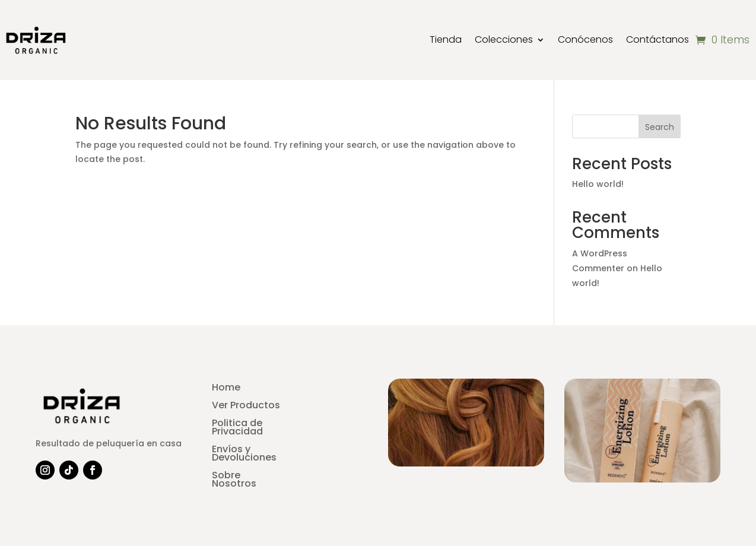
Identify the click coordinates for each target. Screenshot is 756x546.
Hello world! (598, 184)
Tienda (446, 39)
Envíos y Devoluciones (244, 455)
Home (226, 389)
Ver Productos (246, 407)
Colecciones (504, 39)
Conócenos (585, 39)
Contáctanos (657, 39)
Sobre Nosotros (234, 481)
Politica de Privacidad (237, 428)
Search (660, 127)
